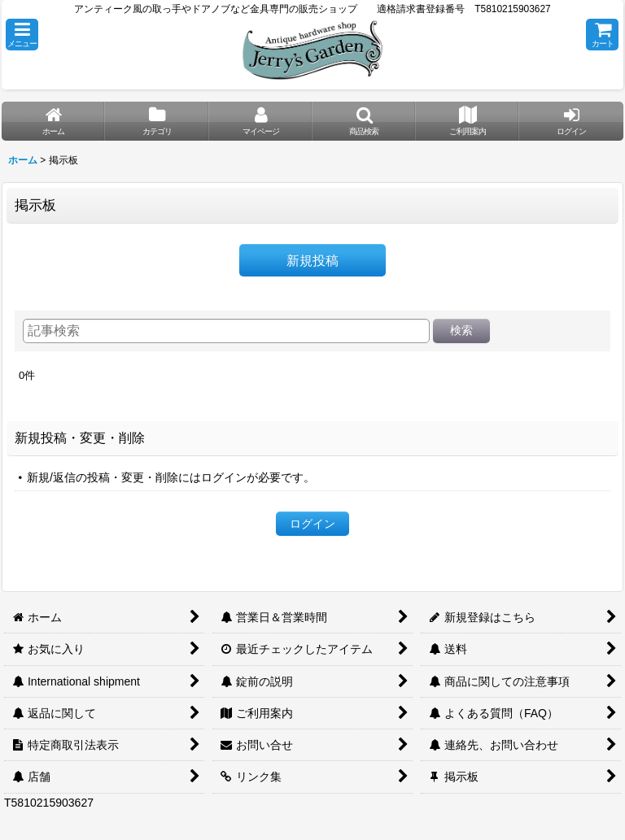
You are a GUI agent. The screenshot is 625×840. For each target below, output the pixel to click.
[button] (22, 35)
